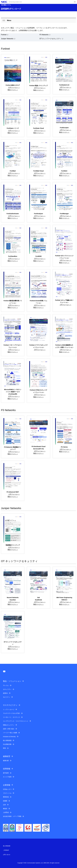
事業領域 (6, 797)
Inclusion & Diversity (9, 737)
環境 (4, 748)
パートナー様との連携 (10, 733)
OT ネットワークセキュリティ (50, 39)
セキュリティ (7, 689)
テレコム (6, 685)
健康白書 (6, 761)
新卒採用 (6, 773)
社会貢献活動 (7, 744)
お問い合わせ (7, 855)
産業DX (5, 693)
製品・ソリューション (12, 681)
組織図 (5, 801)
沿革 (4, 805)
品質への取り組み (9, 729)
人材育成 (6, 812)
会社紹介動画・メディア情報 (12, 816)
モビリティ (7, 697)
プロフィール (7, 793)
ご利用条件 (6, 850)
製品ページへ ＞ (13, 90)
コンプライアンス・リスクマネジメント (16, 721)
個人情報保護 (7, 740)
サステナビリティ (10, 705)
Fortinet (4, 35)
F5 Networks (44, 35)
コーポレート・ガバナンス (11, 717)
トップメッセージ (9, 709)
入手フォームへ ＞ (14, 87)
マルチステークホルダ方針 (11, 713)
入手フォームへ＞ (14, 494)
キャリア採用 (7, 777)
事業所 (5, 809)
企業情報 (7, 785)
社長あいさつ (7, 789)
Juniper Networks (7, 39)
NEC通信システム (6, 5)
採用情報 (7, 769)
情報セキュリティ (9, 725)
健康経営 (7, 756)
